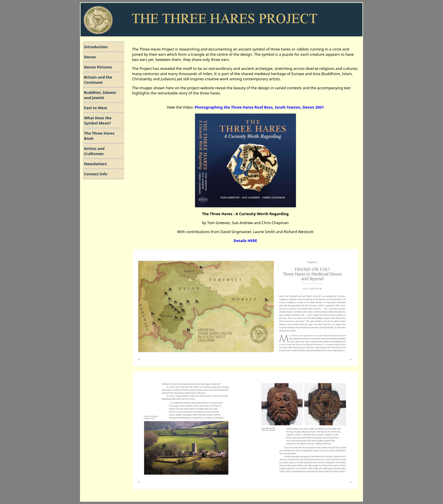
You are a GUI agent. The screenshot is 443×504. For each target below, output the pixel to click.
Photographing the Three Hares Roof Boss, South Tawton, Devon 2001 (259, 107)
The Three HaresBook (99, 136)
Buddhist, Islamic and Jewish (100, 95)
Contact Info (96, 174)
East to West (96, 108)
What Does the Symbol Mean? (98, 120)
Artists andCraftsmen (94, 151)
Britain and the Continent (98, 80)
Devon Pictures (98, 67)
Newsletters (95, 164)
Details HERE (245, 241)
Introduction (96, 47)
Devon (90, 57)
